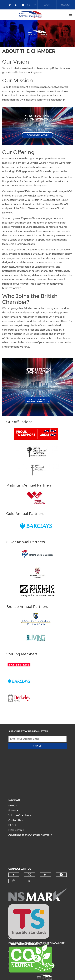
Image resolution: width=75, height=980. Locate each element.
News (12, 806)
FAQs (11, 825)
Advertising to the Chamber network (29, 835)
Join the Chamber (19, 815)
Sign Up (37, 746)
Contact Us (15, 820)
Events (12, 811)
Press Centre (15, 830)
